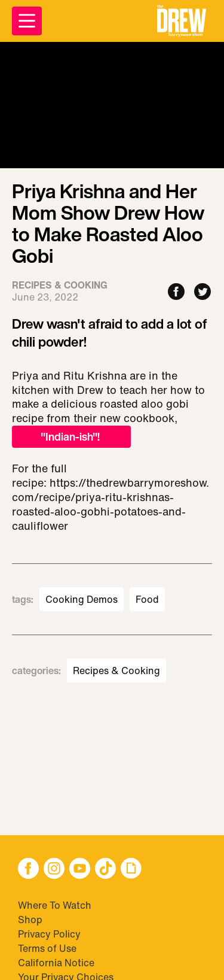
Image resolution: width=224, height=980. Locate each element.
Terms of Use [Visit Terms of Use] (47, 948)
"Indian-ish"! (71, 436)
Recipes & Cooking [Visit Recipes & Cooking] (116, 670)
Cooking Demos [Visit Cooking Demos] (82, 599)
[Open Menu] (27, 21)
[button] (182, 21)
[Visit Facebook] (28, 870)
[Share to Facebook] (176, 292)
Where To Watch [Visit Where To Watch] (55, 905)
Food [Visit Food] (147, 599)
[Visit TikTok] (105, 870)
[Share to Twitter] (202, 292)
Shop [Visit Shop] (30, 920)
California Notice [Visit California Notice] (56, 963)
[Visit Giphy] (131, 870)
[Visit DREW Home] (182, 21)
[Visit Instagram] (54, 870)
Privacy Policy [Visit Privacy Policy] (49, 934)
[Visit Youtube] (80, 870)
